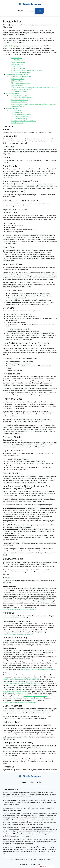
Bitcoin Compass (12, 46)
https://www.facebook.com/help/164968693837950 (21, 679)
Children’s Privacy (19, 119)
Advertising (17, 112)
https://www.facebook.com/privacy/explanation (20, 702)
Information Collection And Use (17, 75)
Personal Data (18, 62)
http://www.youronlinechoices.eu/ (35, 696)
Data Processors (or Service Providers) (27, 70)
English (43, 866)
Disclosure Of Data (19, 96)
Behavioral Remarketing (21, 115)
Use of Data (17, 85)
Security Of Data (19, 102)
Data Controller (19, 68)
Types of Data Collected (21, 77)
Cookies (16, 66)
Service (19, 60)
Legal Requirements (20, 100)
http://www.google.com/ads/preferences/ (18, 634)
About (20, 11)
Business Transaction (23, 98)
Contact (30, 11)
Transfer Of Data (12, 94)
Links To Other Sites (20, 117)
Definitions (17, 58)
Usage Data (17, 64)
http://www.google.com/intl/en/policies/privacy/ (20, 609)
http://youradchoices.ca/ (19, 694)
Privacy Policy (36, 864)
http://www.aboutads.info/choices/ (15, 692)
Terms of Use (24, 864)
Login (39, 11)
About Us (23, 782)
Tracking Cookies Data (21, 83)
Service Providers (12, 108)
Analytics (16, 110)
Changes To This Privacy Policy (24, 121)
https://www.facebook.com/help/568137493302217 (21, 683)
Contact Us (17, 123)
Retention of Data (19, 91)
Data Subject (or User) (21, 73)
